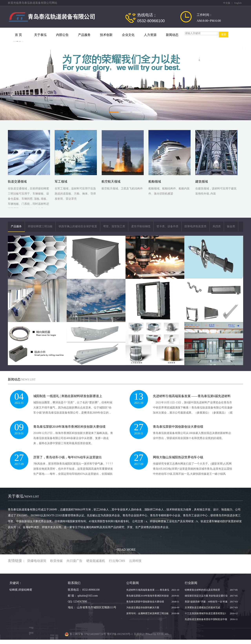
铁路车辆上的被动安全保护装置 (78, 226)
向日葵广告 (75, 561)
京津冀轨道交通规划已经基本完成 (202, 608)
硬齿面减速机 (96, 561)
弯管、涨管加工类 (114, 226)
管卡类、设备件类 (167, 226)
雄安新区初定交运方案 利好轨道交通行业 (206, 596)
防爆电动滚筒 (37, 561)
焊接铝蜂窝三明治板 (40, 226)
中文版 (227, 3)
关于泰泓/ (23, 496)
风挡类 (217, 226)
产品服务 (84, 35)
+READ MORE (126, 550)
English (238, 3)
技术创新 (106, 35)
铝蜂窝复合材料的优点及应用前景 (202, 590)
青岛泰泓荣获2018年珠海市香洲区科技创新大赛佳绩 (69, 427)
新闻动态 (172, 35)
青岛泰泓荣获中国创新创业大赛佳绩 (178, 427)
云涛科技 (135, 561)
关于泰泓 (40, 35)
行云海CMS (117, 561)
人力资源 (150, 35)
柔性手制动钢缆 (141, 226)
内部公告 (62, 35)
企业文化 (128, 35)
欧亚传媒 (56, 561)
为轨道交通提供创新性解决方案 (143, 608)
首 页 (18, 35)
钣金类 (231, 226)
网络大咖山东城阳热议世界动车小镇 (178, 457)
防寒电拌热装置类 (196, 226)
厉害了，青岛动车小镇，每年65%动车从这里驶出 (68, 457)
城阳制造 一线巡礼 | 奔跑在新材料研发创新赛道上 (68, 396)
